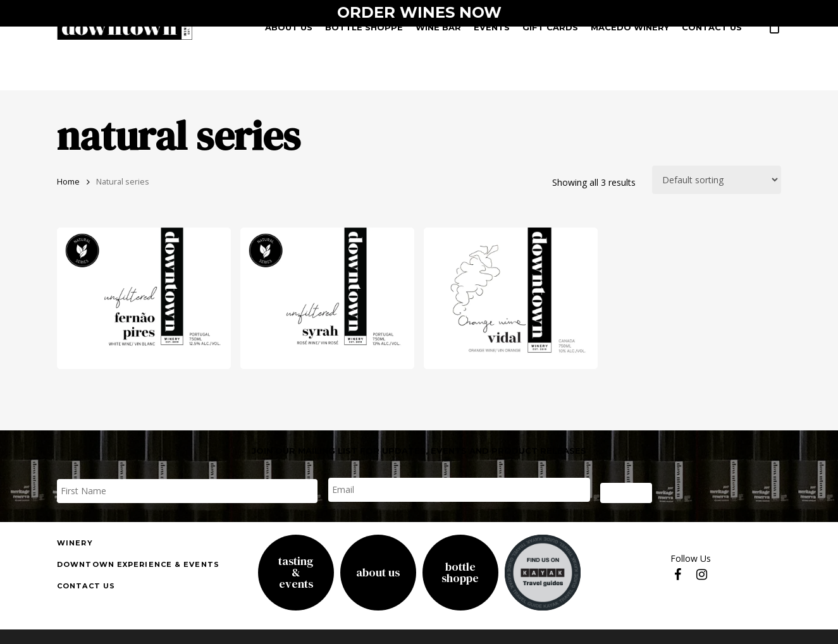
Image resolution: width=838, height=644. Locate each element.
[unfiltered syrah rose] (327, 298)
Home (68, 181)
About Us (378, 573)
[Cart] (774, 32)
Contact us (86, 586)
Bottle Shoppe (460, 573)
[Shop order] (717, 180)
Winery (75, 543)
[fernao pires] (144, 298)
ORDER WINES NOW (419, 12)
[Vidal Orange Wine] (511, 298)
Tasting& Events (296, 573)
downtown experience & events (138, 564)
